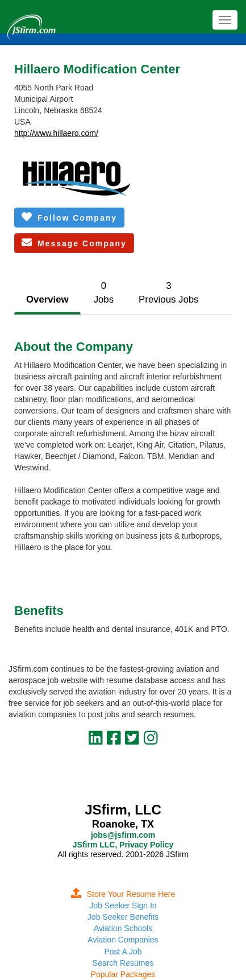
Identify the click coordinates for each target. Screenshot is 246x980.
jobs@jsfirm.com (123, 835)
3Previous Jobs (168, 293)
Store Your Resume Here (123, 894)
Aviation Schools (123, 928)
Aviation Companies (123, 940)
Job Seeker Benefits (123, 917)
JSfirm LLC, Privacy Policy (123, 845)
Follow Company (69, 217)
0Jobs (104, 293)
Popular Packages (123, 974)
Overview (47, 299)
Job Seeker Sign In (123, 905)
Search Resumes (123, 963)
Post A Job (123, 952)
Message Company (74, 243)
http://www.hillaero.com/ (56, 133)
